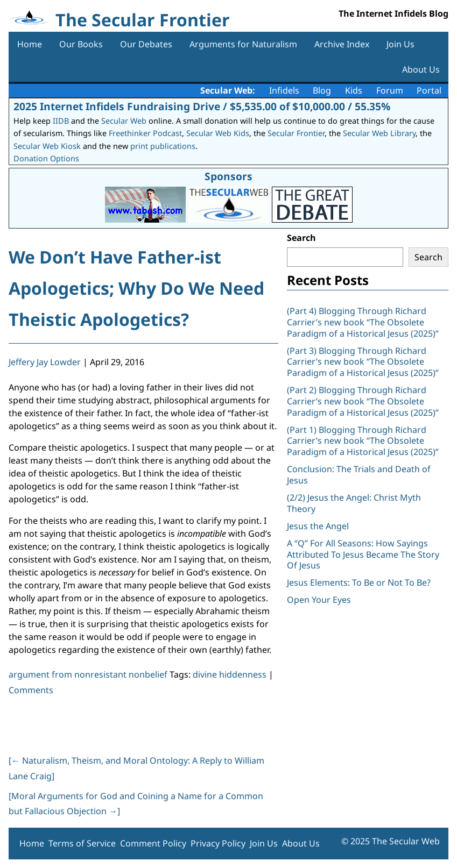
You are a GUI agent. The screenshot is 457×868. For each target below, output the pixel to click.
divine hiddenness (230, 674)
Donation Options (46, 158)
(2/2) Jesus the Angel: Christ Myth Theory (354, 503)
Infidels (284, 90)
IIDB (61, 121)
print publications (163, 146)
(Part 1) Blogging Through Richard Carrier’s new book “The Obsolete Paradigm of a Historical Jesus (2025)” (364, 441)
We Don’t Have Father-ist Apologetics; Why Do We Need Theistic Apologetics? (136, 288)
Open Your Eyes (319, 600)
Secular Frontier (296, 133)
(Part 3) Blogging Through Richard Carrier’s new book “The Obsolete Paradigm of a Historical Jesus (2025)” (364, 362)
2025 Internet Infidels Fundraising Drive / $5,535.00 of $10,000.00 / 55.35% (202, 106)
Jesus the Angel (318, 526)
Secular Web (124, 121)
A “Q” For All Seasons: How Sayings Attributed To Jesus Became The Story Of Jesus (363, 554)
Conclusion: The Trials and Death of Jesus (359, 475)
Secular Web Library (379, 133)
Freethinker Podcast (145, 133)
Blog (322, 90)
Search (301, 238)
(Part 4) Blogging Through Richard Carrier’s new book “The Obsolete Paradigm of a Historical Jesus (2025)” (364, 322)
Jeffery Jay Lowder (45, 362)
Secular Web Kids (218, 133)
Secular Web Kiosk (47, 146)
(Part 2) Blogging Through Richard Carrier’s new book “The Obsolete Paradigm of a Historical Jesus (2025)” (364, 401)
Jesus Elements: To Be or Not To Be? (359, 582)
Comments (31, 690)
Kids (354, 90)
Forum (390, 90)
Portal (429, 90)
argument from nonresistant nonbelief (88, 674)
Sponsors (229, 176)
